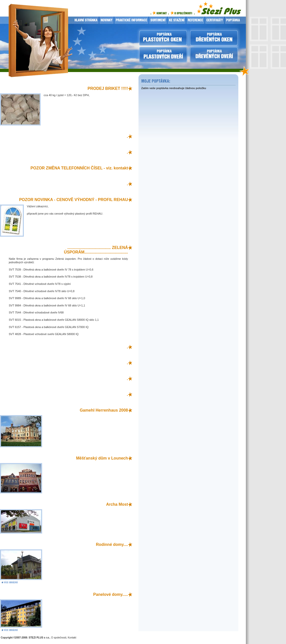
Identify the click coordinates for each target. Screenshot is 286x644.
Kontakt (72, 638)
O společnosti (59, 638)
